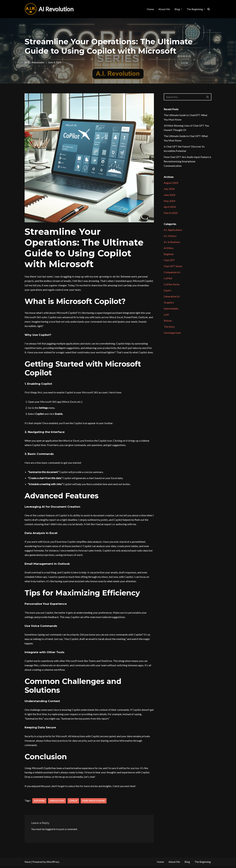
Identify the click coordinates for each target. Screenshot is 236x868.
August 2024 (171, 183)
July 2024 (169, 189)
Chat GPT (169, 261)
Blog (187, 864)
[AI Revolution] (49, 9)
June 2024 (169, 195)
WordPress (53, 864)
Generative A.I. (172, 298)
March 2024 (171, 214)
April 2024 (170, 208)
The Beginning (203, 864)
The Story (169, 328)
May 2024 (170, 202)
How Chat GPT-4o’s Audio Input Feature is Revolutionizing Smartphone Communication (187, 162)
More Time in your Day (94, 803)
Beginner (169, 255)
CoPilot (73, 803)
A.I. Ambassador (36, 62)
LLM (166, 316)
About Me (164, 9)
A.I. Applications (173, 231)
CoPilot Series (172, 285)
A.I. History (170, 237)
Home (150, 9)
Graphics (169, 304)
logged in (51, 831)
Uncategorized (172, 334)
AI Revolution (57, 803)
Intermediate (171, 310)
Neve (28, 864)
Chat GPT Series (173, 267)
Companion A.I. (172, 273)
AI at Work (39, 803)
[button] (181, 9)
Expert (167, 292)
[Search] (209, 9)
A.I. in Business (172, 243)
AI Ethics (169, 249)
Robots (168, 322)
